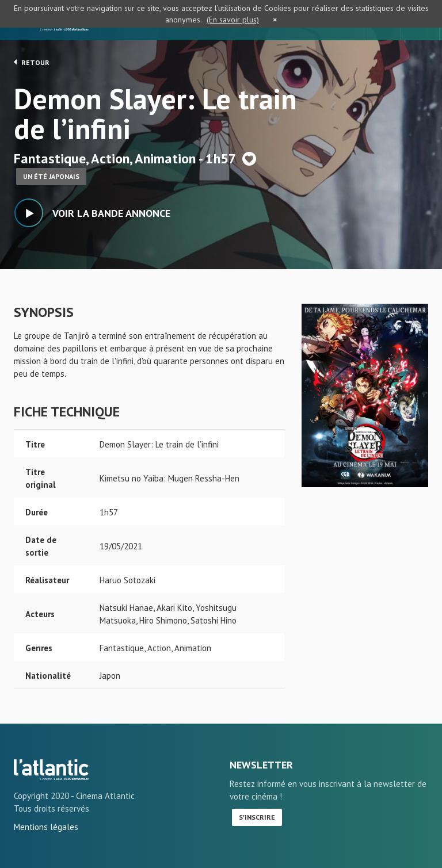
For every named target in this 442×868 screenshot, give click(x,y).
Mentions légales (46, 827)
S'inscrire (257, 817)
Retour (32, 62)
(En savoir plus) (233, 20)
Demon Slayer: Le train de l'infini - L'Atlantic (51, 770)
